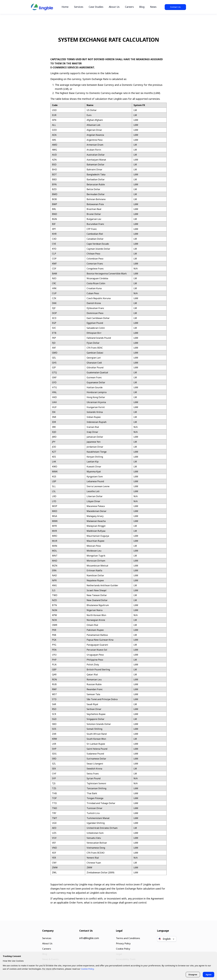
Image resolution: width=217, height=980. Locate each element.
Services (79, 7)
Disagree (193, 974)
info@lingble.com (89, 937)
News (153, 7)
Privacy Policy (123, 943)
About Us (114, 7)
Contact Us (175, 7)
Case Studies (96, 7)
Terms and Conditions (128, 937)
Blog (142, 7)
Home (65, 7)
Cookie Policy (123, 948)
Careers (129, 7)
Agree (208, 974)
